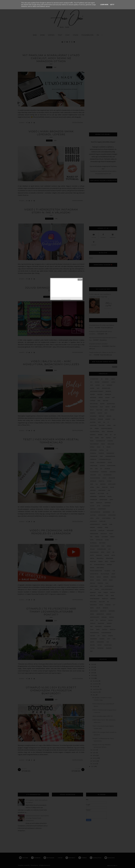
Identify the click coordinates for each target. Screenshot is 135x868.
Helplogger (69, 299)
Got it (112, 5)
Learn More (104, 5)
